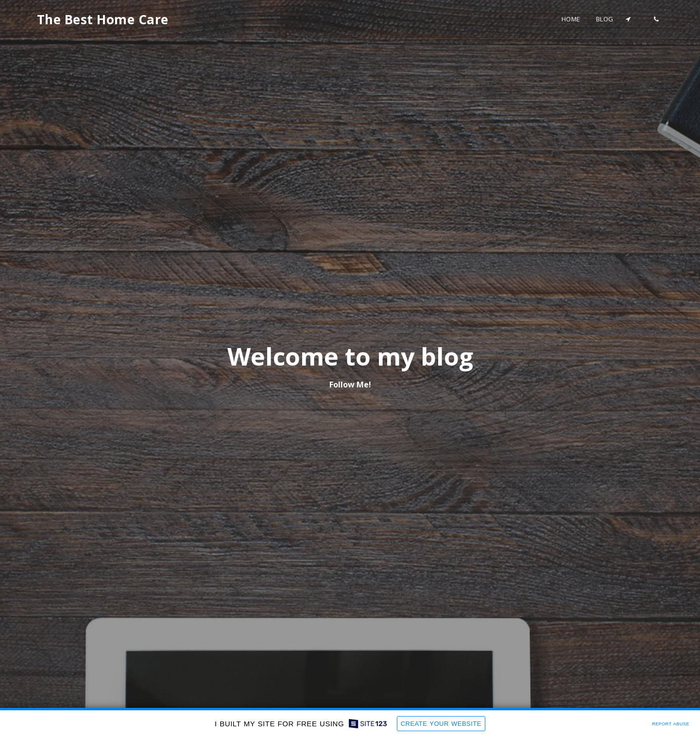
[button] (628, 19)
